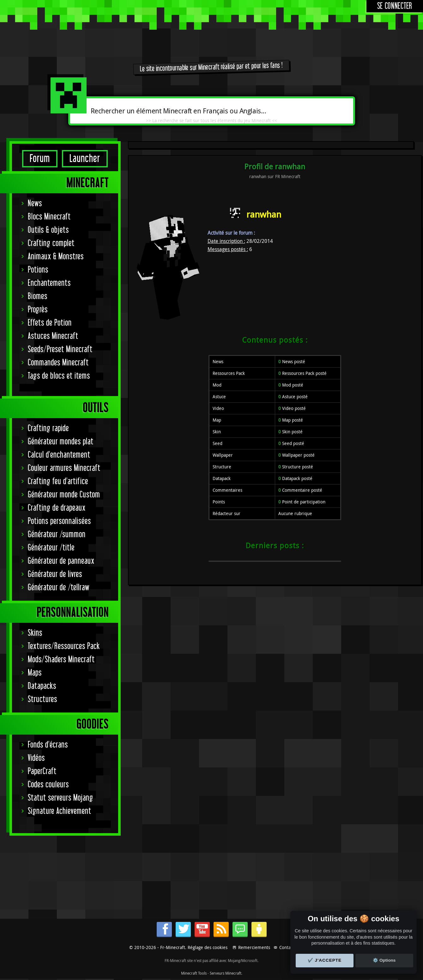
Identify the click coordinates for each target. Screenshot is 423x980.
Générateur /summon (57, 535)
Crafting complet (51, 243)
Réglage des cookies (208, 947)
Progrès (38, 310)
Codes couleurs (48, 785)
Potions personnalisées (59, 521)
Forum (40, 159)
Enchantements (49, 283)
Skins (35, 633)
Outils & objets (48, 230)
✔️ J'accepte (325, 960)
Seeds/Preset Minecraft (60, 349)
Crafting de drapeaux (57, 508)
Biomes (38, 296)
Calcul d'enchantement (59, 455)
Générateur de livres (55, 574)
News (35, 204)
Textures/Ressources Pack (64, 646)
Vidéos (36, 758)
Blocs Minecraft (49, 217)
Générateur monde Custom (64, 495)
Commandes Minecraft (58, 363)
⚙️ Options (384, 960)
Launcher (85, 159)
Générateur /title (51, 548)
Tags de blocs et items (59, 376)
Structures (42, 699)
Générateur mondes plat (61, 442)
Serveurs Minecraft (226, 973)
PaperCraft (42, 771)
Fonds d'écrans (48, 745)
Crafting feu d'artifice (58, 481)
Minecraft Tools (194, 973)
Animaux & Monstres (56, 257)
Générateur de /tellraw (59, 588)
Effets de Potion (50, 323)
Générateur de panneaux (61, 561)
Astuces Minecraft (53, 336)
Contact (287, 947)
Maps (35, 673)
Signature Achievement (60, 811)
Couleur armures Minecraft (64, 468)
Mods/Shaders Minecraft (61, 660)
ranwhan (264, 214)
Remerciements (254, 947)
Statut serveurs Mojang (60, 798)
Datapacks (42, 686)
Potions (38, 270)
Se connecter (395, 6)
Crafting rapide (48, 428)
